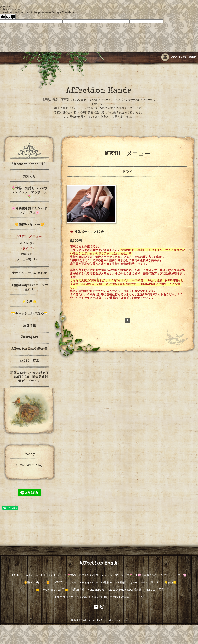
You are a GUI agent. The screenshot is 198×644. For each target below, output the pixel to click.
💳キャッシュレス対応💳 (29, 314)
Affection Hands (99, 91)
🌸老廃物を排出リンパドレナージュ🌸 (29, 211)
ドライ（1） (28, 249)
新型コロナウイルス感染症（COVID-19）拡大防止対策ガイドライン (29, 377)
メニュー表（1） (27, 260)
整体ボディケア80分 (89, 232)
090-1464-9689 (179, 57)
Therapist (29, 337)
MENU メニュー (29, 237)
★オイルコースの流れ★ (29, 273)
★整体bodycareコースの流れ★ (29, 288)
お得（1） (28, 254)
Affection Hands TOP (29, 164)
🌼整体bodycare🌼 (29, 225)
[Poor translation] (11, 17)
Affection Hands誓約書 (29, 349)
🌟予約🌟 (29, 302)
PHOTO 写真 (29, 361)
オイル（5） (27, 243)
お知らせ (29, 177)
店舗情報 (29, 326)
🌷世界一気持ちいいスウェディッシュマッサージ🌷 (29, 193)
